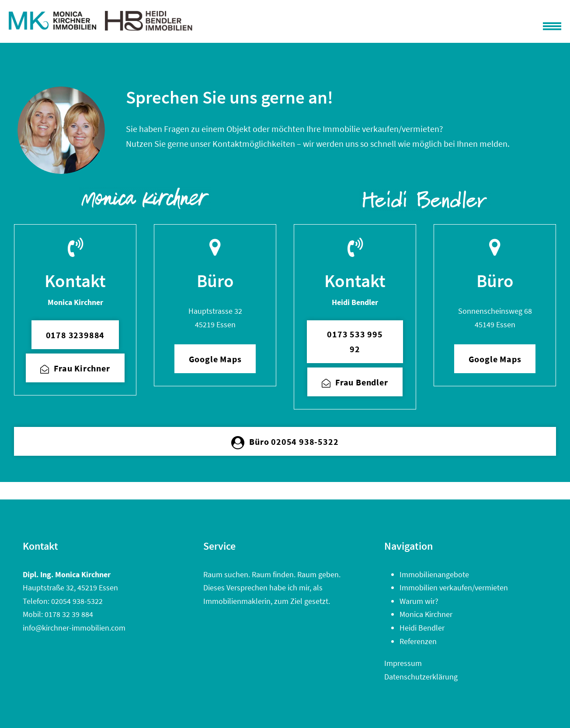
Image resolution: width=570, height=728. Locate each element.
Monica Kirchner (426, 614)
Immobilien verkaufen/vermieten (454, 588)
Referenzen (418, 641)
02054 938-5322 (77, 601)
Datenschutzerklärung (421, 677)
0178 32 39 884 (69, 614)
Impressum (403, 663)
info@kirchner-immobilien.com (74, 628)
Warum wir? (419, 601)
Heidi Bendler (422, 628)
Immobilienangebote (434, 574)
